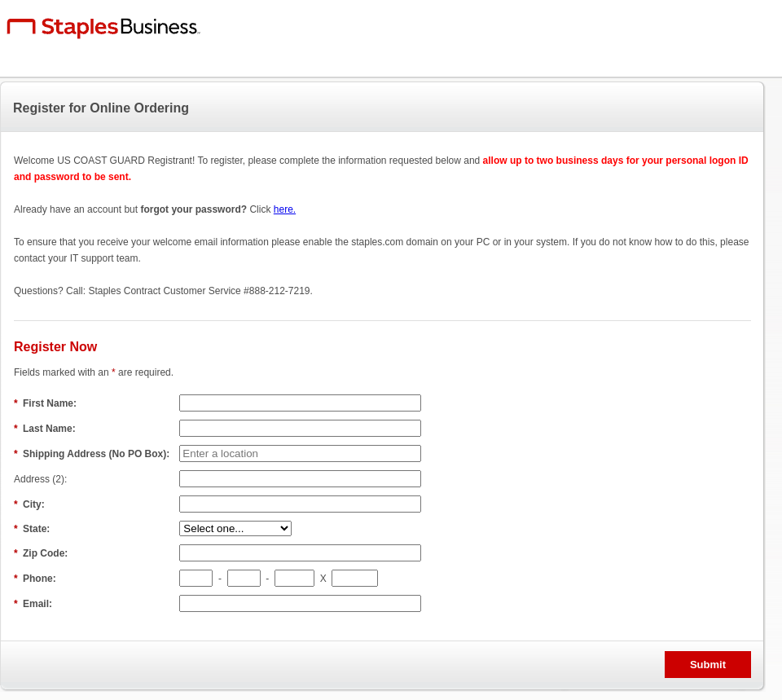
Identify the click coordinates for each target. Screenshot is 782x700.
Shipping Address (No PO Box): (93, 454)
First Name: (46, 403)
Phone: (36, 579)
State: (33, 529)
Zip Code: (42, 553)
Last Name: (46, 429)
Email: (34, 604)
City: (31, 504)
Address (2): (42, 479)
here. (285, 209)
